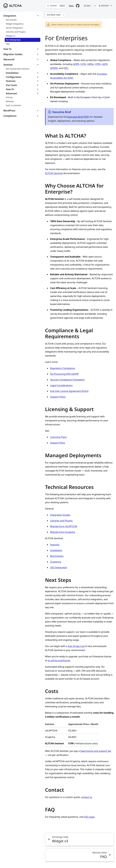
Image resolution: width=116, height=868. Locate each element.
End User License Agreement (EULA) (69, 391)
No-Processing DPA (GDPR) (64, 374)
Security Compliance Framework (67, 380)
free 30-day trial (76, 646)
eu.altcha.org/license (59, 660)
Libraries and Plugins (61, 521)
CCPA (83, 64)
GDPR (76, 64)
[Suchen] (56, 6)
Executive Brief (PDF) (78, 117)
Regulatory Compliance (63, 368)
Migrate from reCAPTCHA (64, 526)
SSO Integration (59, 567)
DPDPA (54, 68)
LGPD (105, 64)
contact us (87, 797)
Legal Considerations (61, 385)
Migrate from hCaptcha (63, 532)
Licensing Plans (58, 437)
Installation (56, 550)
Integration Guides (60, 515)
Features (55, 545)
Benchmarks (57, 556)
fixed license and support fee (96, 751)
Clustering (56, 562)
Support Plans (58, 443)
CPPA (98, 64)
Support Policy (58, 397)
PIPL (66, 68)
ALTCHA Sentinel (54, 173)
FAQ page (89, 817)
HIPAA (90, 64)
